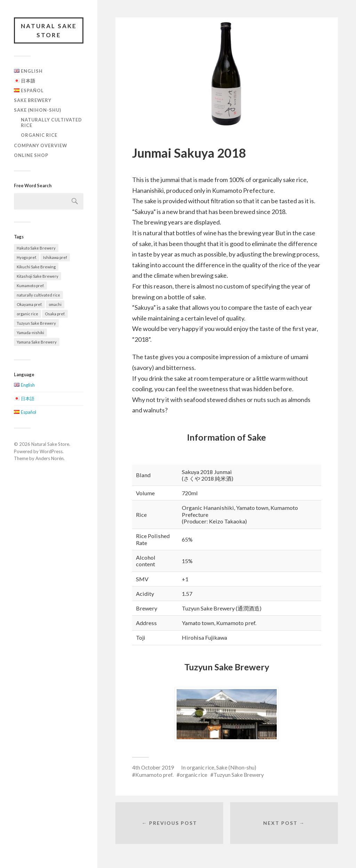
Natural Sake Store (49, 30)
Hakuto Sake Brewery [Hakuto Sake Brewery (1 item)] (36, 248)
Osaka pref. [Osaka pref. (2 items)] (55, 314)
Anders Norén (50, 458)
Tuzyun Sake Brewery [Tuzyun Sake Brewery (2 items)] (36, 323)
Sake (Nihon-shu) (38, 110)
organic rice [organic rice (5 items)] (27, 314)
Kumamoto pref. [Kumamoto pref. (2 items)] (30, 286)
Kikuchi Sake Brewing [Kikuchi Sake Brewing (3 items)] (36, 267)
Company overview (41, 145)
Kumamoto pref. (154, 775)
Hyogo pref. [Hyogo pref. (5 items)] (27, 257)
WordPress (51, 451)
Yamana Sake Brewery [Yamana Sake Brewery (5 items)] (37, 342)
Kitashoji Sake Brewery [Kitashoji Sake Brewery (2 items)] (38, 276)
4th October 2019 (153, 767)
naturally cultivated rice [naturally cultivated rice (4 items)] (38, 295)
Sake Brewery (33, 100)
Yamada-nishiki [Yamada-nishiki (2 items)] (30, 333)
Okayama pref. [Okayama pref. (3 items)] (29, 304)
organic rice (39, 135)
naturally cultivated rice (51, 123)
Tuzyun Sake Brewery (239, 775)
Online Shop (31, 155)
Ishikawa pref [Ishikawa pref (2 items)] (55, 257)
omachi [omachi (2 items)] (55, 304)
